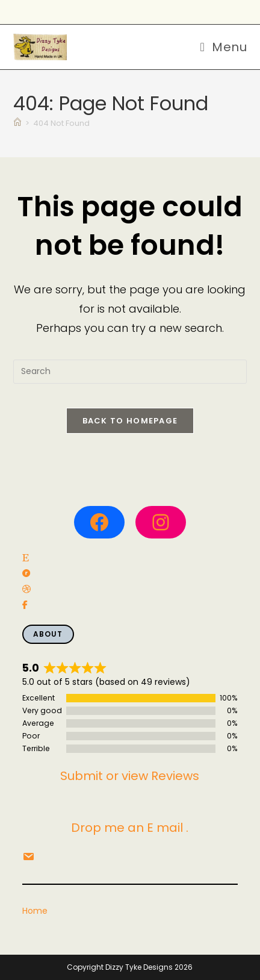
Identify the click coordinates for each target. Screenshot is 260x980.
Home (35, 911)
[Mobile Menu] (223, 47)
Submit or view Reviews (130, 776)
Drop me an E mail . (130, 828)
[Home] (17, 123)
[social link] (26, 558)
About (48, 634)
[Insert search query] (130, 372)
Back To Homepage (130, 421)
